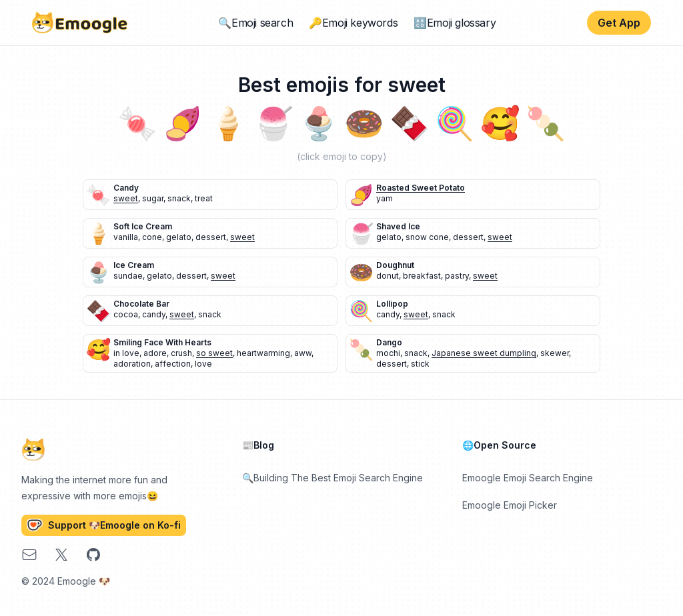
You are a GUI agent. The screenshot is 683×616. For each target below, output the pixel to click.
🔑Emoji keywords (353, 23)
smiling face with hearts (162, 342)
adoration (132, 364)
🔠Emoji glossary (455, 23)
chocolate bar (141, 304)
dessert (211, 237)
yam (385, 198)
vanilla (126, 237)
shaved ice (398, 226)
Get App (619, 23)
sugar (153, 198)
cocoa (126, 314)
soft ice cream (143, 226)
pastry (457, 276)
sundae (128, 276)
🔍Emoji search (255, 23)
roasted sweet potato (421, 188)
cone (152, 237)
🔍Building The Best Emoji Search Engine (332, 478)
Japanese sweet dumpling (484, 353)
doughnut (395, 265)
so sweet (214, 353)
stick (420, 364)
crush (181, 353)
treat (204, 198)
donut (388, 276)
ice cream (134, 265)
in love (126, 353)
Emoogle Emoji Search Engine (528, 478)
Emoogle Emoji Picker (510, 505)
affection (173, 364)
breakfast (422, 276)
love (203, 364)
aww (303, 353)
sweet (126, 198)
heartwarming (263, 353)
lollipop (392, 304)
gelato (179, 237)
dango (389, 342)
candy (126, 188)
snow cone (427, 237)
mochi (388, 353)
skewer (555, 353)
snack (179, 198)
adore (155, 353)
